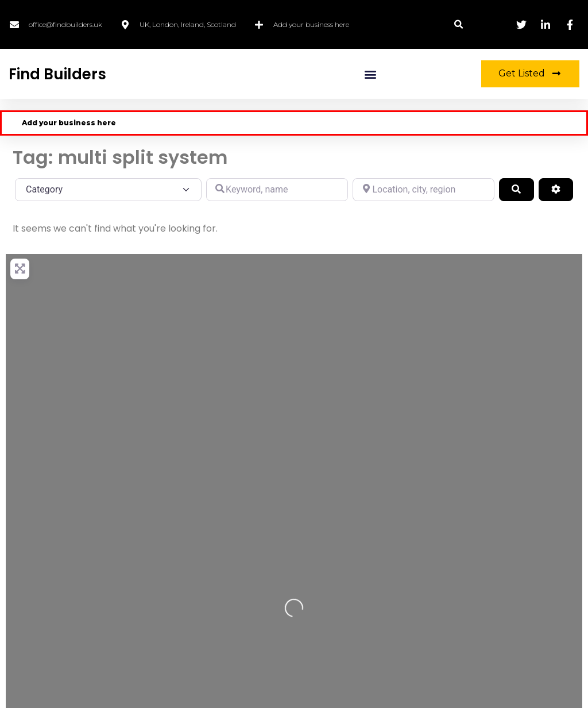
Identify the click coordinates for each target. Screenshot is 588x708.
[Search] (516, 190)
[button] (459, 24)
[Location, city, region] (423, 190)
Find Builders (57, 74)
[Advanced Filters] (556, 190)
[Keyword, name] (277, 190)
